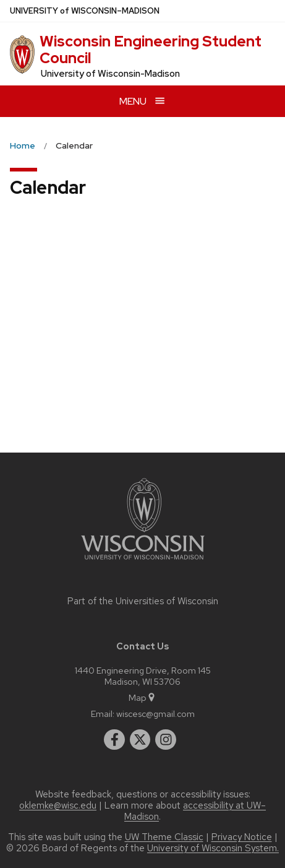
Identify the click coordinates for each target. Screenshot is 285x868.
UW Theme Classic (164, 837)
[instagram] (166, 740)
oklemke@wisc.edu (58, 805)
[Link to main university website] (143, 562)
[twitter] (140, 740)
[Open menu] (142, 101)
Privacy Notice (242, 837)
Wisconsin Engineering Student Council (151, 49)
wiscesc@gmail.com (155, 714)
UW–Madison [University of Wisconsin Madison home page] (85, 11)
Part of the (143, 601)
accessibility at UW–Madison (195, 811)
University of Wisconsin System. (213, 848)
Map (142, 697)
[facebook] (114, 740)
